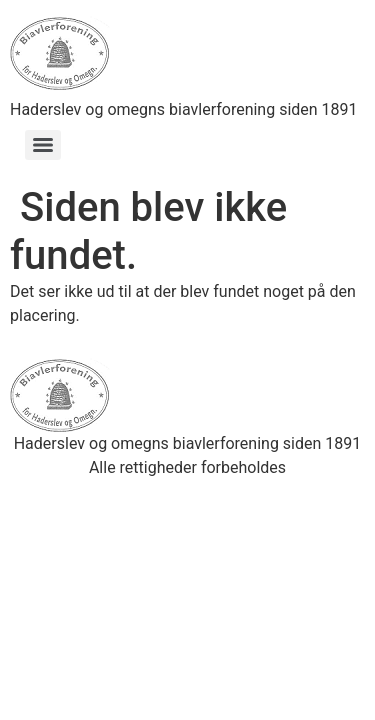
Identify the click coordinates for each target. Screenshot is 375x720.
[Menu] (43, 145)
